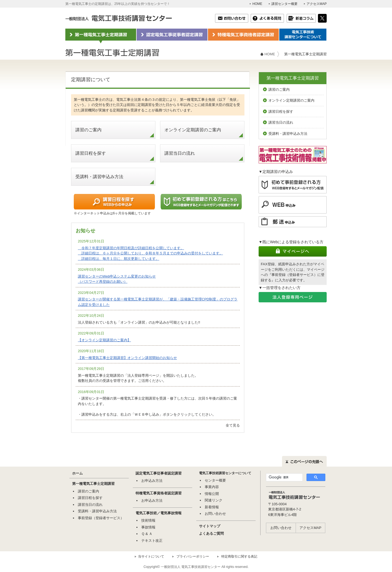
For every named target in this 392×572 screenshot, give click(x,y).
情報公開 (212, 494)
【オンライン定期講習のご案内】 (104, 340)
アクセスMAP (317, 4)
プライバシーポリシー (193, 556)
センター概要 (215, 480)
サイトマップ (210, 526)
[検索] (284, 477)
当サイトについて (151, 556)
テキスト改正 (152, 541)
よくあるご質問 (211, 533)
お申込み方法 (152, 481)
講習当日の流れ (180, 153)
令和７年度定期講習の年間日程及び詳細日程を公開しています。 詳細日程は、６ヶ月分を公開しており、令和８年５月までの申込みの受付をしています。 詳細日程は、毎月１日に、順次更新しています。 (150, 253)
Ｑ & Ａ (147, 534)
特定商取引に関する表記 (239, 556)
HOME (257, 4)
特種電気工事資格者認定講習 (159, 493)
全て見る (233, 425)
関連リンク (214, 500)
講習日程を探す (91, 153)
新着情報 (212, 507)
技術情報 (148, 520)
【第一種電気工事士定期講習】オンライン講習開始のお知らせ (127, 358)
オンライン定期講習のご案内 (193, 130)
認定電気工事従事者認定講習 (159, 473)
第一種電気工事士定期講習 (293, 78)
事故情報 (148, 527)
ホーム (77, 473)
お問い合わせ (215, 514)
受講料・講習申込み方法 (99, 177)
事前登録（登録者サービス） (101, 518)
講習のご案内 (88, 130)
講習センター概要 (284, 4)
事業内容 (212, 487)
